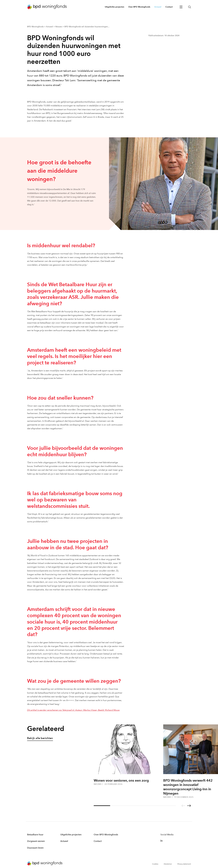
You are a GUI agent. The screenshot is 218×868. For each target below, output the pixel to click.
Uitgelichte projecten (71, 835)
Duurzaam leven (35, 848)
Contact (98, 841)
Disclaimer (168, 864)
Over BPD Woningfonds (106, 835)
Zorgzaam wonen (36, 841)
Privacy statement (184, 864)
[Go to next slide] (189, 806)
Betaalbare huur (35, 835)
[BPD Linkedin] (161, 840)
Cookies (155, 864)
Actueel (64, 841)
